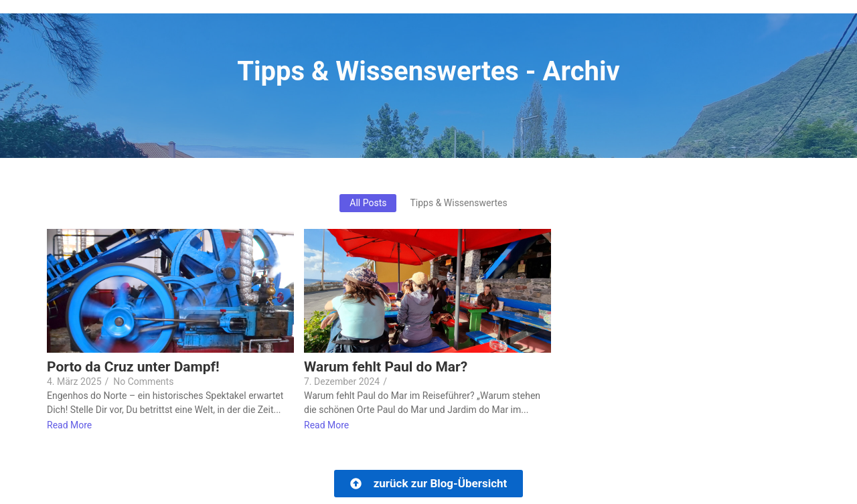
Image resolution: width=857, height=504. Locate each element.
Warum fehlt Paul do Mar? (386, 367)
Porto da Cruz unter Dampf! (133, 367)
